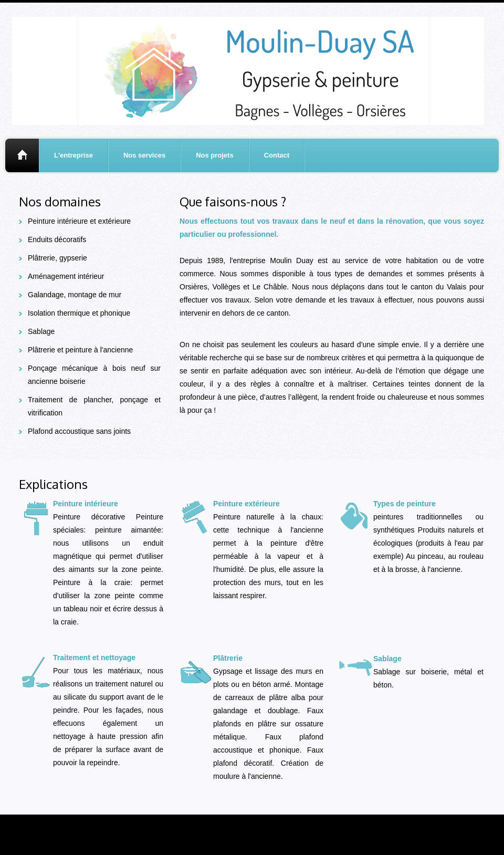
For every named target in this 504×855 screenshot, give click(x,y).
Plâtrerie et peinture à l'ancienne (80, 350)
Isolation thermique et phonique (79, 313)
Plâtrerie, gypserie (57, 258)
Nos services (144, 155)
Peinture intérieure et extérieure (79, 221)
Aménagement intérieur (66, 276)
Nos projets (215, 155)
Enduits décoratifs (57, 239)
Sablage (41, 331)
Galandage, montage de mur (75, 295)
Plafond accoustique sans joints (79, 431)
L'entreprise (73, 155)
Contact (277, 155)
